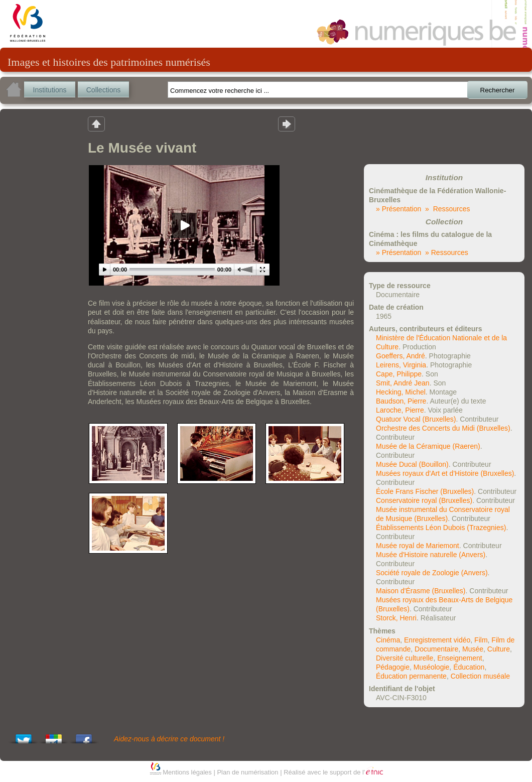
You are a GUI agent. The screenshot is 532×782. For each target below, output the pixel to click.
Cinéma (388, 640)
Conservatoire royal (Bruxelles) (424, 500)
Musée (473, 649)
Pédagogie (393, 667)
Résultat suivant (287, 123)
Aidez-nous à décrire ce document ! (169, 739)
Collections (103, 90)
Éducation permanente (411, 676)
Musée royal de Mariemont (418, 546)
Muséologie (432, 667)
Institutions (50, 90)
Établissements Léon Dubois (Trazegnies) (441, 528)
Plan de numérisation (247, 772)
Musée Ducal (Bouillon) (412, 464)
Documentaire (436, 649)
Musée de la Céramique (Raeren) (428, 446)
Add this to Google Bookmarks (54, 736)
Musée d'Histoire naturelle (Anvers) (431, 555)
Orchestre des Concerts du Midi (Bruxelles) (443, 428)
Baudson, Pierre (401, 401)
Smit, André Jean (403, 383)
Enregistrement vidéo (437, 640)
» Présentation (398, 209)
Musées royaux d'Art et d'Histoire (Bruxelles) (445, 473)
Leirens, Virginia (401, 365)
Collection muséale (480, 676)
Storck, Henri (396, 618)
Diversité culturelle (405, 658)
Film (481, 640)
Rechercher (498, 90)
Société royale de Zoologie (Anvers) (432, 573)
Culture (499, 649)
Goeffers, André (401, 356)
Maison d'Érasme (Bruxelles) (421, 591)
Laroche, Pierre (400, 410)
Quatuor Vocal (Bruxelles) (416, 419)
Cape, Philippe (399, 374)
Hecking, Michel (401, 392)
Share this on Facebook (84, 736)
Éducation (469, 667)
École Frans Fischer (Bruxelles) (425, 491)
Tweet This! (24, 736)
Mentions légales (187, 772)
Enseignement (460, 658)
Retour (96, 123)
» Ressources (447, 209)
